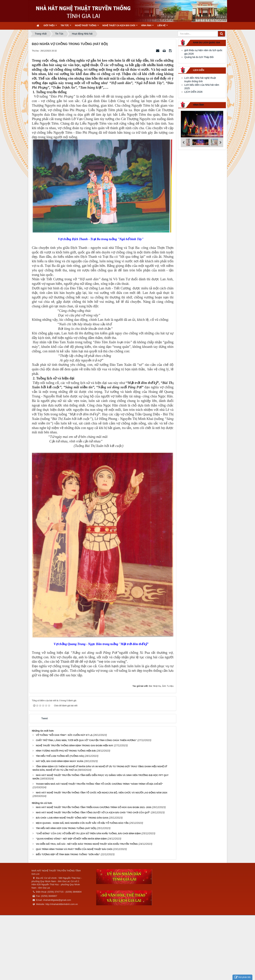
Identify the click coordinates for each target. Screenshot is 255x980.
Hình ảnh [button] (147, 27)
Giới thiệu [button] (50, 27)
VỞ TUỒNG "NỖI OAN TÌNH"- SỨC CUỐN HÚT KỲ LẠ (64, 735)
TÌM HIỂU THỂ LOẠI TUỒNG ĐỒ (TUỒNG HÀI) (60, 756)
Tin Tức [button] (66, 27)
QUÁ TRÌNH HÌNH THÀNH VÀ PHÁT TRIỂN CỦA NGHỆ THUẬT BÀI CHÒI (74, 849)
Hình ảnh (198, 105)
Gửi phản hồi (242, 977)
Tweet (44, 718)
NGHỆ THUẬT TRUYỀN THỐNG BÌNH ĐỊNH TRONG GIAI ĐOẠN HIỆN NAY (74, 746)
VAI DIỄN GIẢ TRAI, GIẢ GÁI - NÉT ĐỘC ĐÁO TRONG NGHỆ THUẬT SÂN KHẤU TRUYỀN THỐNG (87, 844)
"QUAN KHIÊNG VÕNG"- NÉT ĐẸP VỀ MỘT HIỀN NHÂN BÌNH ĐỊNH (71, 839)
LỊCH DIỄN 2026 (193, 92)
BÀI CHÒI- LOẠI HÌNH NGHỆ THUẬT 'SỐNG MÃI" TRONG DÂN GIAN (72, 818)
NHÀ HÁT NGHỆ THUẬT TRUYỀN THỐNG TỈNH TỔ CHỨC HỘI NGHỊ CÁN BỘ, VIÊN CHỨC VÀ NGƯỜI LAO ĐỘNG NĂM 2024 (101, 793)
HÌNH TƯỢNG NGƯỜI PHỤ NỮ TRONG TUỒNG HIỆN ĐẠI (66, 751)
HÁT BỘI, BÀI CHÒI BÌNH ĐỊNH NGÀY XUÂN (60, 761)
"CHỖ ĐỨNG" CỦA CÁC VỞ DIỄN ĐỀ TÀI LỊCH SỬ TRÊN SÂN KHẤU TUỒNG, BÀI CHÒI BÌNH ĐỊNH (88, 833)
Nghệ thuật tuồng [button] (87, 27)
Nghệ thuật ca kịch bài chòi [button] (120, 27)
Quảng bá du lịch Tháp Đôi (199, 57)
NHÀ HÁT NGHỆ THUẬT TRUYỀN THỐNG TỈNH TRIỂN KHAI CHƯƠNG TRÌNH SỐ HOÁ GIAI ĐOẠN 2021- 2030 (93, 807)
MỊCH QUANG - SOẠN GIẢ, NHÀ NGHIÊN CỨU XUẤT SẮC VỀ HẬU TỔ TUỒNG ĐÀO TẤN (82, 823)
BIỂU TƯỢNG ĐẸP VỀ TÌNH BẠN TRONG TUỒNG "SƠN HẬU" (68, 854)
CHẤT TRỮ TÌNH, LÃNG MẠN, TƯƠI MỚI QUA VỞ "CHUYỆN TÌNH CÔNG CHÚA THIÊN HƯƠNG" (86, 740)
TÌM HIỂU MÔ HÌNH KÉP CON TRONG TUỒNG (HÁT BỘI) (66, 828)
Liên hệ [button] (162, 27)
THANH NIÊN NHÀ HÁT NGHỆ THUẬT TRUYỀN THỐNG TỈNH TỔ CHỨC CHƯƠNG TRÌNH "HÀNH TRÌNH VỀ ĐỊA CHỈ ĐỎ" (99, 784)
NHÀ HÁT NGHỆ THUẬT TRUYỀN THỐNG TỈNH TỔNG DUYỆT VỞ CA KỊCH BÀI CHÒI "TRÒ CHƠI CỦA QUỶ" (93, 813)
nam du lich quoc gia (207, 42)
